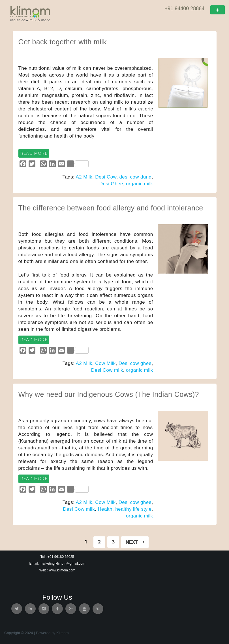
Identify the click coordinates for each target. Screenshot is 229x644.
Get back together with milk (63, 42)
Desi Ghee (111, 184)
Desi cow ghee (135, 363)
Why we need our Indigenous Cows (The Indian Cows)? (109, 394)
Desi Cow (106, 177)
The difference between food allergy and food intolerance (111, 208)
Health (105, 509)
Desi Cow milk (107, 370)
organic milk (140, 184)
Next (135, 542)
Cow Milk (105, 363)
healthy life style (133, 509)
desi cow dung (135, 177)
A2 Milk (84, 177)
